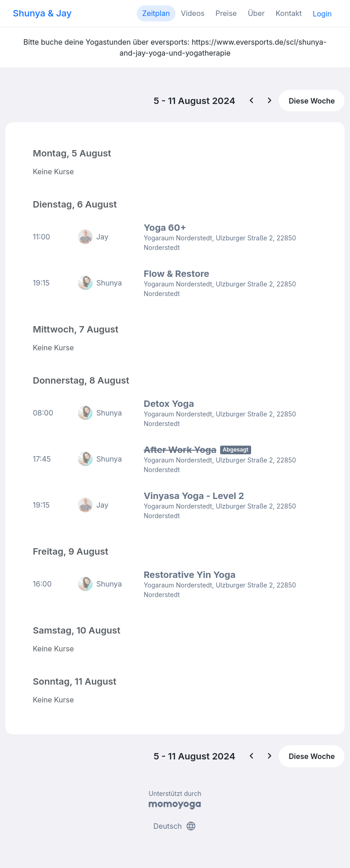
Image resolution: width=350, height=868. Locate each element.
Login (322, 14)
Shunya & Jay (42, 13)
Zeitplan (156, 13)
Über (256, 13)
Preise (226, 13)
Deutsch (175, 826)
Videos (193, 13)
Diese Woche (311, 101)
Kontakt (289, 13)
